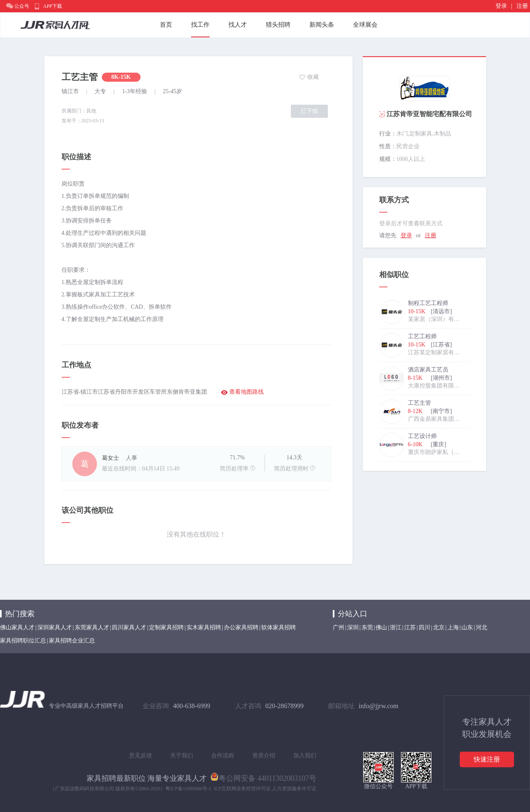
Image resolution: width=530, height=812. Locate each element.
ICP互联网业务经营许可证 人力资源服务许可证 (265, 789)
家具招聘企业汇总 (72, 641)
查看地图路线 (247, 392)
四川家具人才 (129, 627)
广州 (339, 627)
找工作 (200, 25)
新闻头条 (322, 25)
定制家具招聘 (166, 627)
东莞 (367, 627)
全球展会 (365, 25)
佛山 (381, 627)
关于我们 (182, 756)
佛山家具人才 (17, 627)
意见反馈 (141, 756)
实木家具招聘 (204, 627)
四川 (424, 627)
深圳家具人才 (55, 627)
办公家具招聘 (241, 627)
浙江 (396, 627)
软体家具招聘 (279, 627)
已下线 (309, 111)
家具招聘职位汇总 (23, 641)
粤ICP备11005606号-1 (188, 789)
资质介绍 (264, 756)
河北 (482, 627)
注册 (522, 6)
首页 (166, 25)
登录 (501, 6)
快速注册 (487, 759)
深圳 (353, 627)
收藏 (313, 77)
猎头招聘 (278, 25)
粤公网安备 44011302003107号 (263, 777)
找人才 (238, 25)
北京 (439, 627)
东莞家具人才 (92, 627)
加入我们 (305, 756)
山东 (467, 627)
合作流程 (223, 756)
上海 (453, 627)
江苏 (410, 627)
